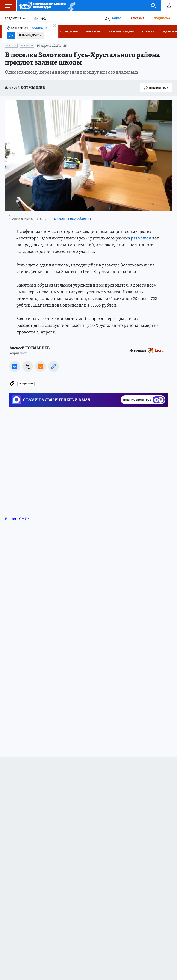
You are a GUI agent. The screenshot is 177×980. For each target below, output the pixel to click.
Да (11, 35)
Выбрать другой (30, 35)
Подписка (162, 18)
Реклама (138, 18)
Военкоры (94, 31)
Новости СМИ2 (17, 519)
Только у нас (69, 31)
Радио (117, 18)
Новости (11, 45)
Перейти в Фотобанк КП (72, 219)
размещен (141, 238)
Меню (6, 6)
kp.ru (159, 350)
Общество (27, 45)
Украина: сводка (121, 31)
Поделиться (156, 88)
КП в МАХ (148, 31)
